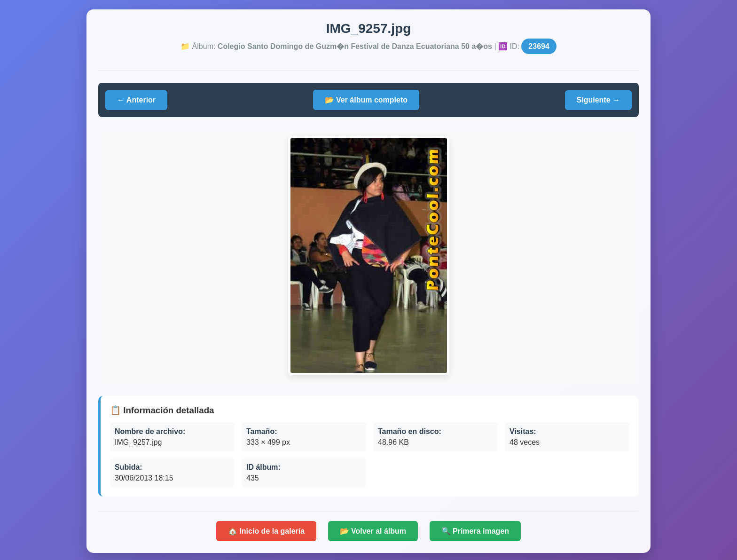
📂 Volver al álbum (373, 531)
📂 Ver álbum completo (366, 100)
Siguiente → (598, 100)
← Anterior (136, 100)
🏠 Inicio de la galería (266, 531)
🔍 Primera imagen (475, 531)
